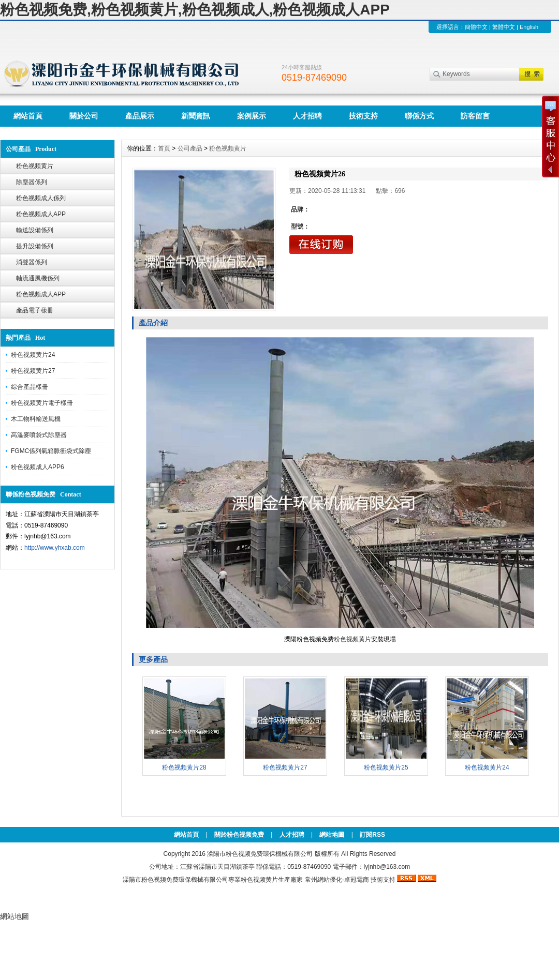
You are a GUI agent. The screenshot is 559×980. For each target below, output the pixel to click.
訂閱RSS (372, 835)
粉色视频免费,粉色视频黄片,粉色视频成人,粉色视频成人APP (195, 10)
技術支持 (363, 116)
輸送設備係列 (35, 230)
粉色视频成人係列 (41, 198)
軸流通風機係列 (38, 278)
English (529, 27)
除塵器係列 (32, 182)
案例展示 (252, 116)
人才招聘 (307, 116)
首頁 (164, 148)
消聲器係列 (32, 262)
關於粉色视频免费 (239, 835)
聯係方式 (419, 116)
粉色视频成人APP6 (38, 467)
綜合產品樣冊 (30, 387)
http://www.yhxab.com (55, 548)
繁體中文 (504, 27)
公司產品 (190, 148)
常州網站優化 (323, 880)
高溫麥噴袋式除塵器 (39, 435)
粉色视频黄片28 (184, 767)
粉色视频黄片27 (33, 371)
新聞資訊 (196, 116)
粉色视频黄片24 (33, 355)
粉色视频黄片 (35, 166)
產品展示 (140, 116)
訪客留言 (475, 116)
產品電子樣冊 (35, 310)
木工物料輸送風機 (36, 419)
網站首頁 (28, 116)
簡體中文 (476, 27)
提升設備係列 (35, 246)
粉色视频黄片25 (386, 767)
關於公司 (84, 116)
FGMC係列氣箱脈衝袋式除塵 (51, 451)
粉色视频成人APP (41, 214)
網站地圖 (332, 835)
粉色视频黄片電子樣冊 (42, 403)
